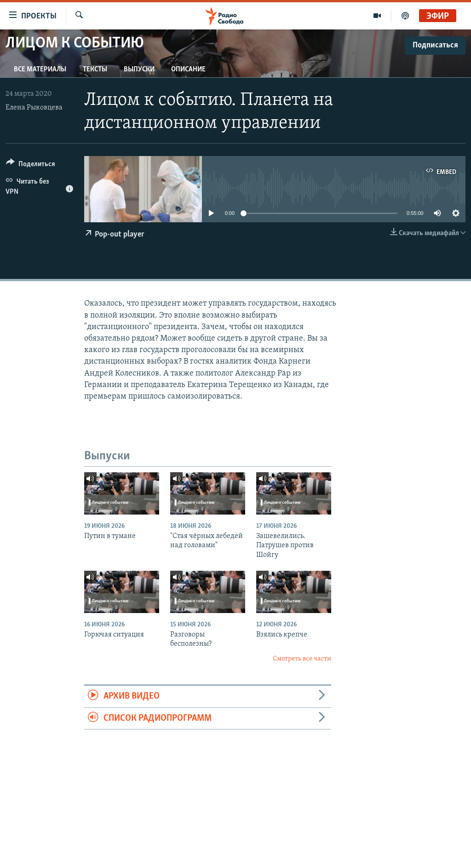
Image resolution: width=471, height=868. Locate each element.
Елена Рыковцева (34, 108)
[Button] (31, 165)
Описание (188, 69)
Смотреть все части (302, 659)
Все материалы (40, 69)
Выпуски (139, 69)
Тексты (95, 69)
